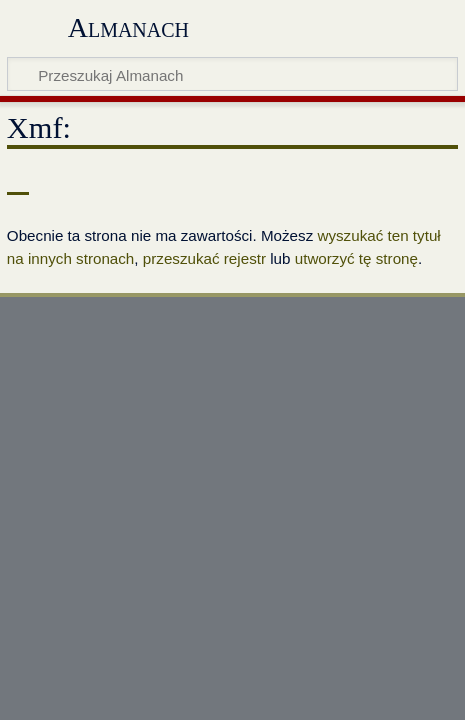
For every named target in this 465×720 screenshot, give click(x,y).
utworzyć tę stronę (356, 258)
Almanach (128, 27)
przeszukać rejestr (204, 258)
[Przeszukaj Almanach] (232, 74)
